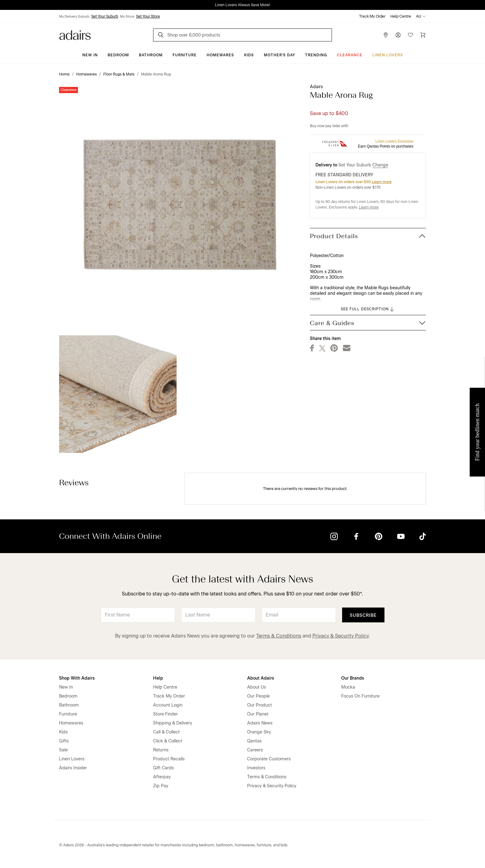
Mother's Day (279, 55)
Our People (258, 696)
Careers (255, 750)
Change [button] (380, 165)
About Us (257, 687)
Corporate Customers (269, 759)
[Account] (398, 35)
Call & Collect (166, 732)
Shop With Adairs (77, 678)
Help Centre (401, 16)
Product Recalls (169, 759)
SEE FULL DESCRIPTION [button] (368, 309)
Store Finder (165, 714)
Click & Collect (168, 741)
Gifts (64, 741)
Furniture (185, 55)
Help (158, 678)
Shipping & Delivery (173, 723)
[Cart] (423, 35)
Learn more (382, 182)
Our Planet (258, 714)
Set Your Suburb (105, 16)
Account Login (168, 705)
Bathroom (151, 55)
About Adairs (261, 678)
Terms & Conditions (279, 636)
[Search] (162, 36)
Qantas (254, 741)
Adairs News (260, 723)
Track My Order (372, 16)
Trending (316, 55)
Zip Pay (161, 786)
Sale (63, 750)
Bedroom (118, 55)
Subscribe (363, 615)
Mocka (348, 687)
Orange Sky (259, 732)
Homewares (220, 55)
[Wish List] (410, 35)
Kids (249, 55)
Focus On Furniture (360, 696)
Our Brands (353, 678)
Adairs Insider (73, 768)
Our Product (260, 705)
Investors (256, 768)
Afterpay (162, 777)
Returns (161, 750)
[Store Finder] (386, 35)
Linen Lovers (388, 55)
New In (90, 55)
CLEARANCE (350, 55)
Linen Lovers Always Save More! (242, 5)
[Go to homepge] (75, 34)
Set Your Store (148, 16)
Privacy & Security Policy (341, 636)
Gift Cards (163, 768)
